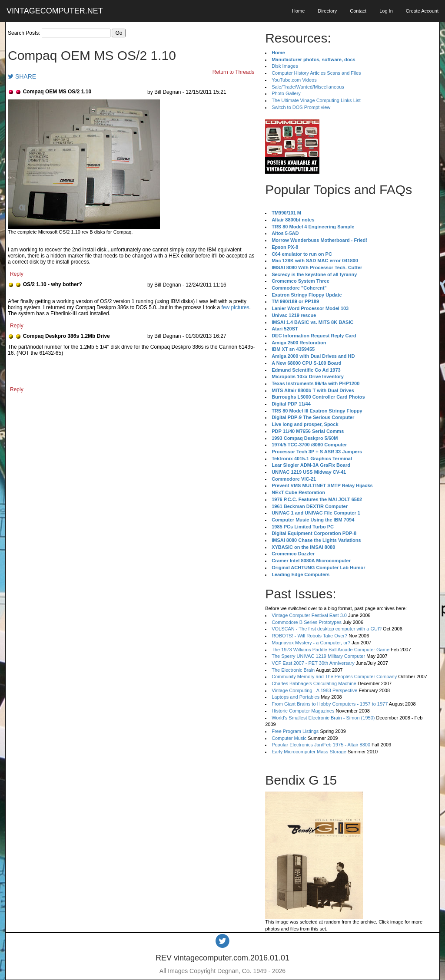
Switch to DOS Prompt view (301, 107)
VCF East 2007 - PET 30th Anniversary (313, 663)
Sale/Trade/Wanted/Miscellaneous (308, 87)
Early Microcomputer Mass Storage (309, 752)
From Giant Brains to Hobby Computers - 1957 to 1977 (330, 704)
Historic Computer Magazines (303, 711)
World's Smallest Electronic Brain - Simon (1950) (323, 718)
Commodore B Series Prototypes (307, 622)
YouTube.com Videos (294, 80)
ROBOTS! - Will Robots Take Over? (309, 636)
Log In (386, 11)
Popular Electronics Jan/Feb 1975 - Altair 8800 (321, 745)
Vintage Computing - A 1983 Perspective (314, 690)
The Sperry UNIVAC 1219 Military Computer (318, 656)
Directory (327, 11)
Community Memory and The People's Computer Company (334, 676)
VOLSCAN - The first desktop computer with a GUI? (327, 629)
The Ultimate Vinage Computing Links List (316, 100)
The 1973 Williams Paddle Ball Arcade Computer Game (330, 650)
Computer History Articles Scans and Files (316, 73)
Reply (17, 274)
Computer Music (289, 738)
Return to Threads (234, 72)
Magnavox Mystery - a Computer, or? (311, 643)
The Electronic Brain (293, 670)
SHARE (22, 76)
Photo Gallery (286, 93)
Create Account (422, 11)
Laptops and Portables (296, 697)
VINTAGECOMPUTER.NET (55, 11)
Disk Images (285, 66)
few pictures (236, 307)
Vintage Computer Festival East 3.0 (309, 615)
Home (298, 11)
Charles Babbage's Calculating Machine (314, 683)
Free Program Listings (295, 731)
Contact (358, 11)
